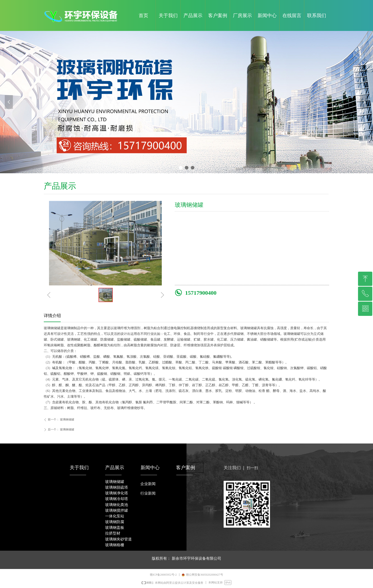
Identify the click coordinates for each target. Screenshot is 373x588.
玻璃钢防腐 (115, 522)
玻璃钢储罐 (115, 482)
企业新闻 (148, 484)
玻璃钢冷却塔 (117, 499)
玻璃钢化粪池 (117, 505)
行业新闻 (148, 493)
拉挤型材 (113, 533)
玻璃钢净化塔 (117, 493)
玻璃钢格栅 (115, 545)
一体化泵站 (115, 516)
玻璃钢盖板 (115, 528)
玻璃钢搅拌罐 (117, 510)
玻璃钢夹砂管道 (118, 539)
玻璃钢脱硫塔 (117, 487)
